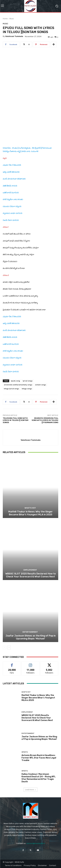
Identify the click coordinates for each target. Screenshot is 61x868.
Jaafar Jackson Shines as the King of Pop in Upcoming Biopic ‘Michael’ (31, 637)
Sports (25, 752)
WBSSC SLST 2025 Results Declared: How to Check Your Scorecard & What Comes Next (31, 575)
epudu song (15, 381)
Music (12, 19)
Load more (30, 790)
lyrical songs (28, 381)
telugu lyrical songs (11, 389)
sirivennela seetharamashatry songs (18, 385)
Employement (30, 570)
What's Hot (30, 508)
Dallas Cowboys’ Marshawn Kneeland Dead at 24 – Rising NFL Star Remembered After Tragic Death (39, 778)
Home (5, 19)
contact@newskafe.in (36, 843)
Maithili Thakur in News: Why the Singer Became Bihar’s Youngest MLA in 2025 (30, 513)
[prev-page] (5, 647)
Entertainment (30, 632)
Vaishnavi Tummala (14, 36)
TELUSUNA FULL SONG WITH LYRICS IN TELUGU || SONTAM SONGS (16, 420)
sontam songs (41, 385)
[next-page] (9, 647)
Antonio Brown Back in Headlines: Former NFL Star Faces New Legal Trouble (39, 758)
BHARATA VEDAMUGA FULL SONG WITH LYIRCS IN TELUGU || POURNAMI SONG (45, 420)
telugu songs (27, 389)
